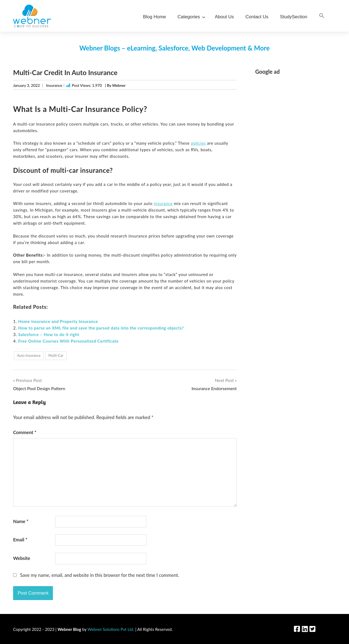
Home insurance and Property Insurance (58, 321)
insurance (163, 203)
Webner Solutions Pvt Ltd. (111, 629)
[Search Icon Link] (322, 16)
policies (198, 143)
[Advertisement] (296, 162)
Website (22, 558)
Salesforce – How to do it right (49, 334)
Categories (190, 17)
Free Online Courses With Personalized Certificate (68, 341)
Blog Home (154, 17)
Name (21, 521)
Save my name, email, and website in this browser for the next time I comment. (100, 575)
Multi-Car (56, 355)
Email (20, 540)
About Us (224, 17)
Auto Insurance (29, 355)
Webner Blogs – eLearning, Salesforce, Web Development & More (174, 48)
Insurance (54, 85)
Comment (25, 432)
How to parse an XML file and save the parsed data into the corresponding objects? (101, 328)
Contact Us (257, 17)
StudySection (294, 17)
